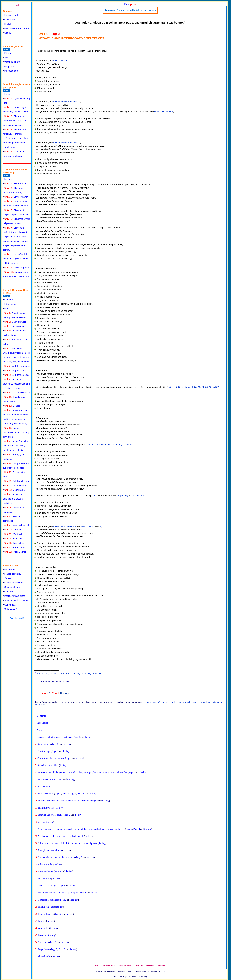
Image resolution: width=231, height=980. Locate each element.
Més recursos (11, 71)
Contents (9, 300)
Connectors (14, 543)
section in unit (163, 112)
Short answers (15, 322)
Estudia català (17, 618)
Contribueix (10, 605)
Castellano (10, 20)
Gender (12, 406)
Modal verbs (15, 490)
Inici (17, 5)
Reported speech (17, 525)
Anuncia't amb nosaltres (16, 600)
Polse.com (139, 965)
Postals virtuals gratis (15, 596)
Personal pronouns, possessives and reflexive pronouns (16, 384)
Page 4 (73, 794)
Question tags (15, 326)
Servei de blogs (12, 587)
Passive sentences (46, 907)
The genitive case (17, 393)
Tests (7, 57)
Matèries (9, 179)
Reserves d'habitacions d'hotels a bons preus (130, 10)
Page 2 (77, 737)
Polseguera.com (125, 965)
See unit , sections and (194, 387)
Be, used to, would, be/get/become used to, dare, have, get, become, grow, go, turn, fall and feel (82, 772)
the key (65, 693)
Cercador (9, 591)
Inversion (13, 539)
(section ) (140, 495)
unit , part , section (65, 526)
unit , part (60, 61)
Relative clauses (17, 481)
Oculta (8, 33)
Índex (7, 94)
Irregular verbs (15, 370)
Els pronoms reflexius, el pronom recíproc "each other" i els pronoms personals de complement (16, 138)
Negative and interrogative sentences (55, 737)
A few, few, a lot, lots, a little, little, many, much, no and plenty (16, 446)
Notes (7, 309)
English (8, 24)
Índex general (11, 15)
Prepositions (15, 547)
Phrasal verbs (15, 552)
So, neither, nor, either (48, 765)
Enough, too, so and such (50, 850)
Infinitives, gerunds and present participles (13, 499)
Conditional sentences (48, 900)
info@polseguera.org (156, 971)
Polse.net (161, 965)
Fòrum (8, 53)
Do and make (15, 485)
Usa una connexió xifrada (17, 28)
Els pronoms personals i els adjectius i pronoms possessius (15, 121)
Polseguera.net (109, 965)
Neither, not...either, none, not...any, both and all (16, 432)
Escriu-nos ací (11, 569)
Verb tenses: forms (17, 366)
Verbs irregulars (17, 268)
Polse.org (150, 965)
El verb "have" (16, 197)
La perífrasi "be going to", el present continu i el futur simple (17, 259)
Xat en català (11, 609)
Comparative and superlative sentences (56, 857)
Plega (6, 49)
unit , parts (88, 526)
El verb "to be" (16, 183)
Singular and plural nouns (50, 815)
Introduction (10, 304)
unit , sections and (67, 102)
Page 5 (81, 794)
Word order (14, 534)
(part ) (123, 495)
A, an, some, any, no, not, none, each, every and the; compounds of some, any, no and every (81, 829)
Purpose (13, 530)
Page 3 (65, 794)
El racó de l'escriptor (14, 583)
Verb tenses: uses (17, 375)
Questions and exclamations (51, 758)
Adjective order (45, 864)
